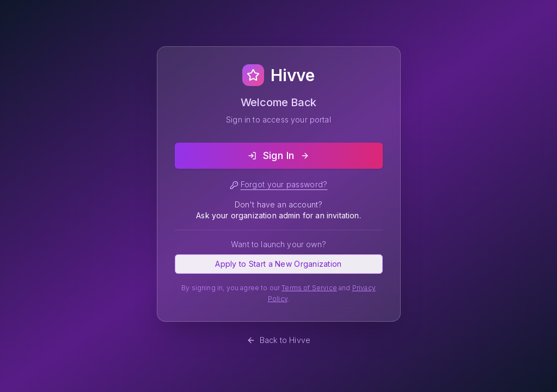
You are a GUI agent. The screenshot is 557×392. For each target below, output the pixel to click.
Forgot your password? (279, 185)
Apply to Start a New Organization (278, 264)
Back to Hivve (278, 340)
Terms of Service (309, 288)
